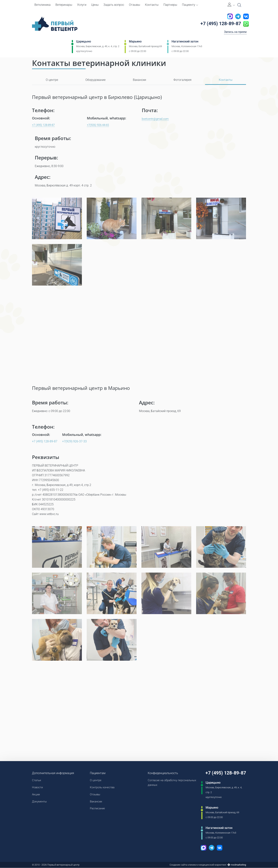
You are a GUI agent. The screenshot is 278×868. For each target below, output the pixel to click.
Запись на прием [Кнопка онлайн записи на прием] (235, 32)
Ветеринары (64, 5)
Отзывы (135, 5)
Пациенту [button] (190, 5)
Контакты (152, 5)
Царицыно (84, 42)
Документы (40, 802)
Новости (38, 788)
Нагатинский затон (185, 42)
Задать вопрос (114, 5)
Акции (36, 795)
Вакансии (139, 80)
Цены (95, 5)
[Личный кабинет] (231, 5)
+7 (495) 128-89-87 (219, 24)
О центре (52, 80)
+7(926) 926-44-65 (99, 125)
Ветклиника (43, 5)
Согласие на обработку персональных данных (162, 783)
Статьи (37, 780)
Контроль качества (103, 788)
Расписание (97, 809)
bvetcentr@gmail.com (156, 119)
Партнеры (170, 5)
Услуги (82, 5)
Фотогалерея (182, 80)
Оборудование (95, 80)
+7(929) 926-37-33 (74, 441)
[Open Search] (239, 5)
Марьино (135, 42)
